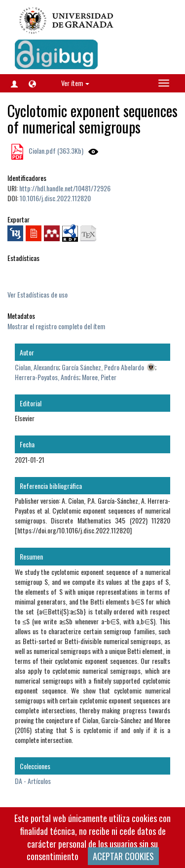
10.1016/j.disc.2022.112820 (55, 198)
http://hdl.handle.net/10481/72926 (65, 188)
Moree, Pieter (99, 377)
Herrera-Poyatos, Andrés (47, 377)
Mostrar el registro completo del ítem (56, 326)
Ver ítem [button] (75, 83)
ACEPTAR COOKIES (123, 856)
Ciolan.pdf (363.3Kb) (55, 151)
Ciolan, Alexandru (37, 367)
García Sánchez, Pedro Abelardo (103, 367)
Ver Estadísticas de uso (37, 294)
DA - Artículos (33, 781)
